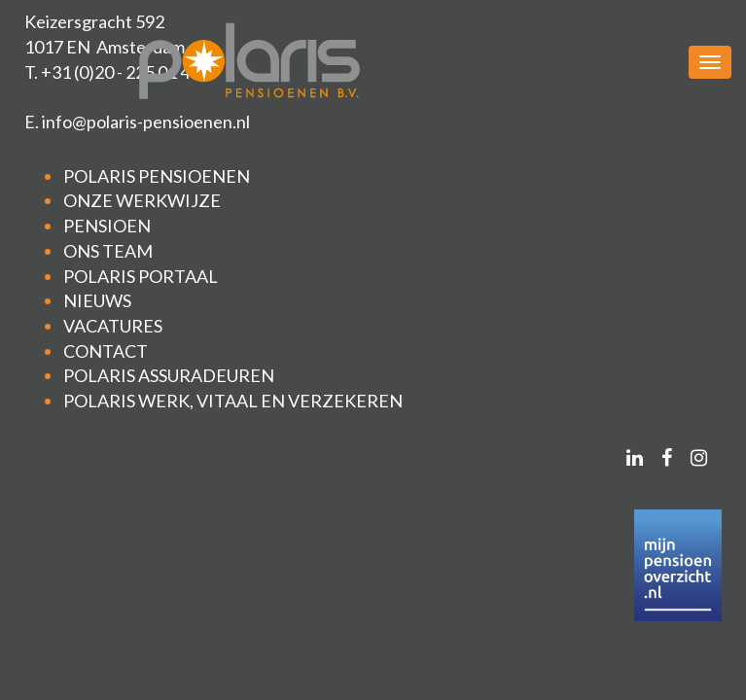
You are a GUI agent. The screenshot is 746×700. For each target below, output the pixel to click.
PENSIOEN (107, 226)
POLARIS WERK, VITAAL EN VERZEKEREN (233, 401)
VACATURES (113, 326)
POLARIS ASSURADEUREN (169, 375)
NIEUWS (97, 300)
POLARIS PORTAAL (141, 276)
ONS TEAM (108, 251)
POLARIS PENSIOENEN (157, 176)
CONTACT (106, 351)
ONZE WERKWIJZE (142, 200)
